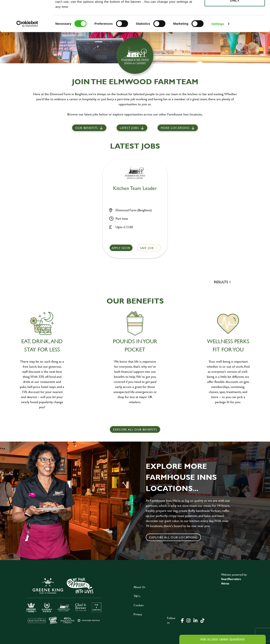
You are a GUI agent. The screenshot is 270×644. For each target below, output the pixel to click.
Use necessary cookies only (235, 27)
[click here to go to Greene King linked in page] (195, 620)
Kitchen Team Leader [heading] (135, 188)
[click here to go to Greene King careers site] (64, 600)
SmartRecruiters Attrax (231, 581)
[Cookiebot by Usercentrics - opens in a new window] (27, 53)
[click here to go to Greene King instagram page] (188, 620)
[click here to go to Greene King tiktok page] (202, 620)
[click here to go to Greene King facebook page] (182, 620)
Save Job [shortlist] (147, 248)
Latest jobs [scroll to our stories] (129, 128)
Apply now (121, 248)
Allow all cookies (235, 11)
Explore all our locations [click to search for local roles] (173, 537)
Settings (218, 53)
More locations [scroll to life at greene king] (175, 128)
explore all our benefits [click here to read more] (135, 429)
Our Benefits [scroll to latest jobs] (86, 128)
